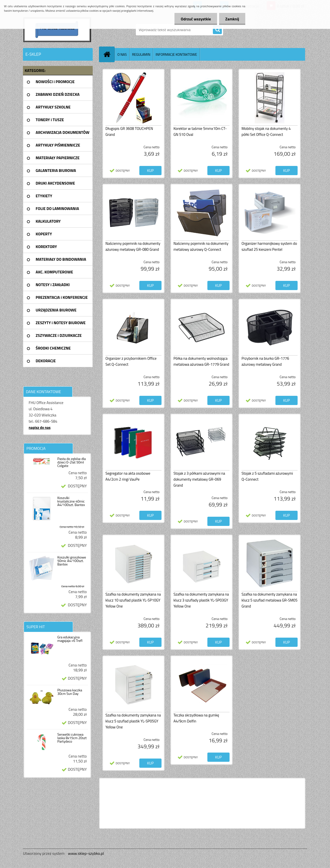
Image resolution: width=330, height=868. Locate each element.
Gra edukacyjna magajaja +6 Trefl (70, 639)
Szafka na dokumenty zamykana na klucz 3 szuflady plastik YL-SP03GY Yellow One (201, 600)
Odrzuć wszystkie (196, 19)
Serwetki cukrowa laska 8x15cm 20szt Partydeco (72, 738)
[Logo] (57, 30)
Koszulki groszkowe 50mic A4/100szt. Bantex (72, 561)
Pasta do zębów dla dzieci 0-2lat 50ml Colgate (72, 462)
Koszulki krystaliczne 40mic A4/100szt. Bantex (71, 501)
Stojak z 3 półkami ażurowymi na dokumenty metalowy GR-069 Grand (199, 479)
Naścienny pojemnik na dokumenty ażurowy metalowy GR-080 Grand (133, 246)
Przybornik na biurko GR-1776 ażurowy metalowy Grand (265, 361)
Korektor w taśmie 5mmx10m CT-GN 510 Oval (200, 131)
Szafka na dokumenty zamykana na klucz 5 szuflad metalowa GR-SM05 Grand (269, 600)
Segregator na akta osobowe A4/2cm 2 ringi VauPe (128, 476)
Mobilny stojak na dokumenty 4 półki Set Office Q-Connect (266, 131)
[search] (217, 30)
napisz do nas (40, 428)
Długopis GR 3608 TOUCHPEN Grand (129, 131)
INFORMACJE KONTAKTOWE (176, 54)
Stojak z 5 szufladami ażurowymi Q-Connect (267, 476)
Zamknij (232, 19)
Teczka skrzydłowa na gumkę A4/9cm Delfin (196, 718)
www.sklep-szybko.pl (86, 853)
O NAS (122, 54)
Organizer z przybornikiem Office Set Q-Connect (131, 361)
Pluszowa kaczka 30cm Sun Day (70, 692)
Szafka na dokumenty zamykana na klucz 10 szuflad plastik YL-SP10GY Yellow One (133, 600)
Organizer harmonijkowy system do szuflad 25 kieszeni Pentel (269, 246)
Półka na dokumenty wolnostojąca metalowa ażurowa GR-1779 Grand (201, 361)
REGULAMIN (141, 54)
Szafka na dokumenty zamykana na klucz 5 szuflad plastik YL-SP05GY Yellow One (133, 721)
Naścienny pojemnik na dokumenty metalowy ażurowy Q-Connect (201, 246)
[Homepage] (109, 54)
